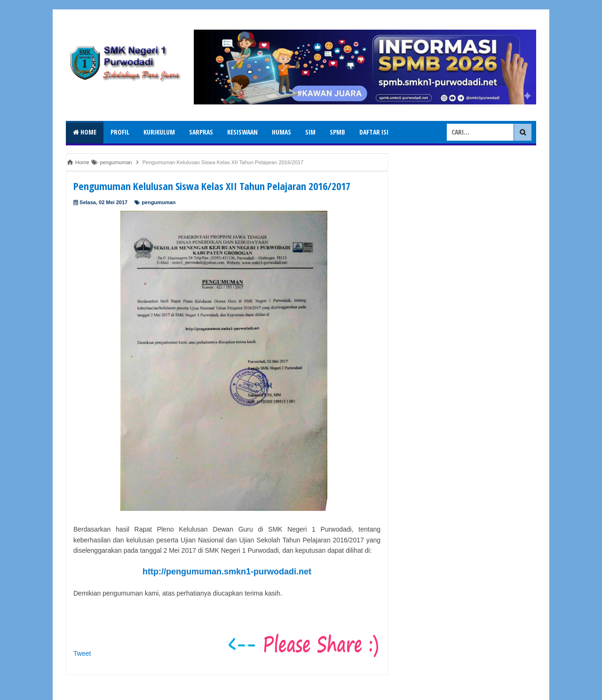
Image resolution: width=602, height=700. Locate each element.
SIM (310, 132)
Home (85, 132)
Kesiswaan (242, 132)
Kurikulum (159, 132)
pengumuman (158, 202)
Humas (281, 132)
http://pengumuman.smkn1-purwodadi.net (227, 572)
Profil (120, 132)
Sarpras (201, 132)
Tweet (82, 653)
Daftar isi (374, 132)
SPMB (337, 132)
